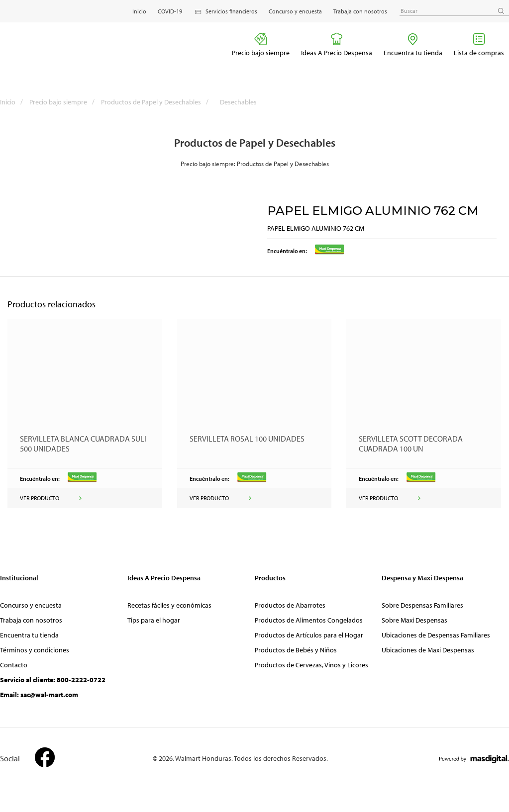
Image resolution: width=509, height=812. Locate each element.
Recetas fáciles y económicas (169, 605)
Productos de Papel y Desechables (157, 102)
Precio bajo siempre (261, 45)
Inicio (139, 11)
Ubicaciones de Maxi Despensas (428, 650)
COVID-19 (170, 11)
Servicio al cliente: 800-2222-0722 (53, 680)
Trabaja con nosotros (360, 11)
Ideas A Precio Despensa (337, 45)
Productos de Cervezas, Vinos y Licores (311, 665)
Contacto (14, 665)
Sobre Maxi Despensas (414, 620)
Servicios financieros (225, 12)
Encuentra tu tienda (413, 45)
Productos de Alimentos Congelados (309, 620)
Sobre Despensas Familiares (422, 605)
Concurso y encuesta (295, 11)
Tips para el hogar (154, 620)
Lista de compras (479, 45)
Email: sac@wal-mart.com (39, 695)
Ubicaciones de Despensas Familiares (436, 635)
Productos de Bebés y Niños (296, 650)
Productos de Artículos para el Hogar (309, 635)
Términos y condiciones (35, 650)
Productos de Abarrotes (290, 605)
